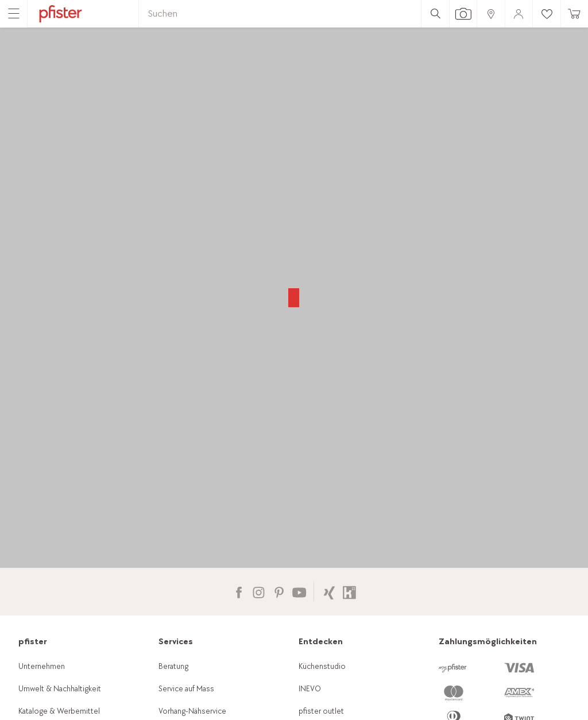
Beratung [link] (173, 666)
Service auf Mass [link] (186, 689)
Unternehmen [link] (42, 666)
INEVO (310, 689)
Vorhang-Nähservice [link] (192, 711)
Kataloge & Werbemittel (59, 711)
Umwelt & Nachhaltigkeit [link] (60, 689)
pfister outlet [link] (321, 711)
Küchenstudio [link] (322, 666)
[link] (490, 13)
